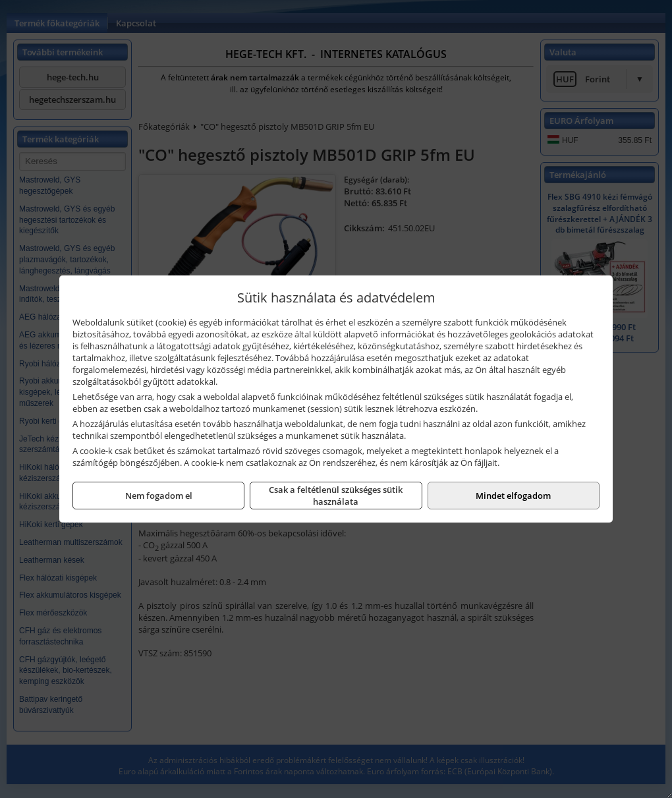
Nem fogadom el (159, 496)
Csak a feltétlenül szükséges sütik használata (336, 496)
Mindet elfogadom (513, 496)
